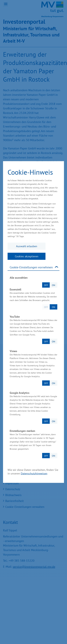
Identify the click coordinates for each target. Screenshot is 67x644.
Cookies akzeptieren (27, 256)
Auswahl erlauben (27, 246)
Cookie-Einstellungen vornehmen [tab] (31, 267)
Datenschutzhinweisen (34, 473)
